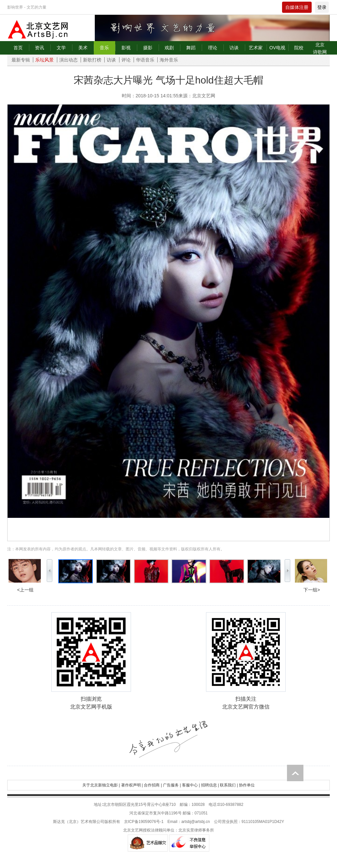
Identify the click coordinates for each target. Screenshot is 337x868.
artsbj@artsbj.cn (196, 822)
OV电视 (277, 48)
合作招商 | (153, 785)
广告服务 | (172, 785)
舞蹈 (191, 48)
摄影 (148, 48)
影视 (126, 48)
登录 (322, 7)
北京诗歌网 (320, 48)
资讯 (39, 48)
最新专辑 (21, 60)
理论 (213, 48)
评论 (126, 60)
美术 (83, 48)
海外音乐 (169, 60)
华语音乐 (145, 60)
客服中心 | (191, 785)
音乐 (104, 48)
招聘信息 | (210, 785)
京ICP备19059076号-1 (144, 822)
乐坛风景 (44, 60)
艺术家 (256, 48)
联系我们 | (229, 785)
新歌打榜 (92, 60)
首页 (18, 48)
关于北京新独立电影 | (101, 785)
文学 (61, 48)
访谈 (234, 48)
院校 (299, 48)
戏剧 (169, 48)
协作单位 (247, 785)
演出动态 (68, 60)
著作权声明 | (132, 785)
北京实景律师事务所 (196, 830)
